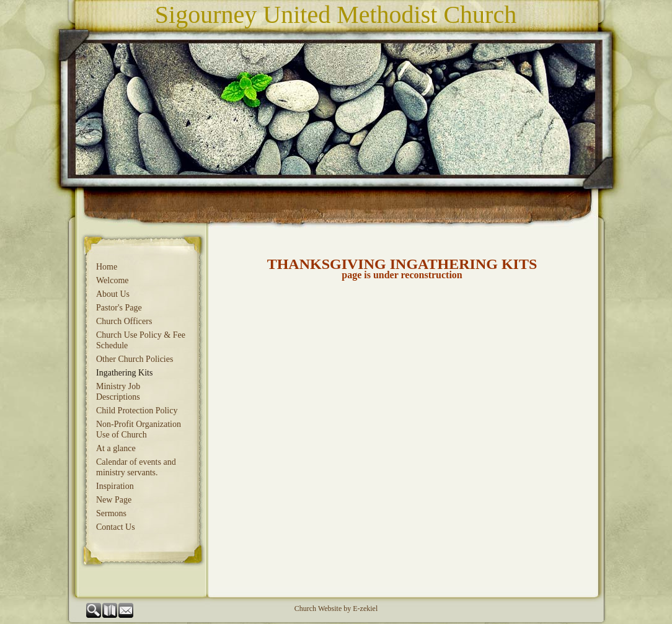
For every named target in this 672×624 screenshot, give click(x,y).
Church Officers (124, 321)
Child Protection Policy (137, 411)
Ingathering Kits (124, 373)
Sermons (111, 513)
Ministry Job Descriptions (118, 392)
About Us (113, 294)
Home (107, 267)
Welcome (113, 280)
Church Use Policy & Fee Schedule (141, 340)
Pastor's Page (119, 308)
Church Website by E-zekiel (336, 609)
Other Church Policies (135, 359)
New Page (114, 500)
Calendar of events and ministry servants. (136, 467)
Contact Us (116, 527)
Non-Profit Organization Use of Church (139, 429)
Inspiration (115, 486)
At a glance (116, 448)
